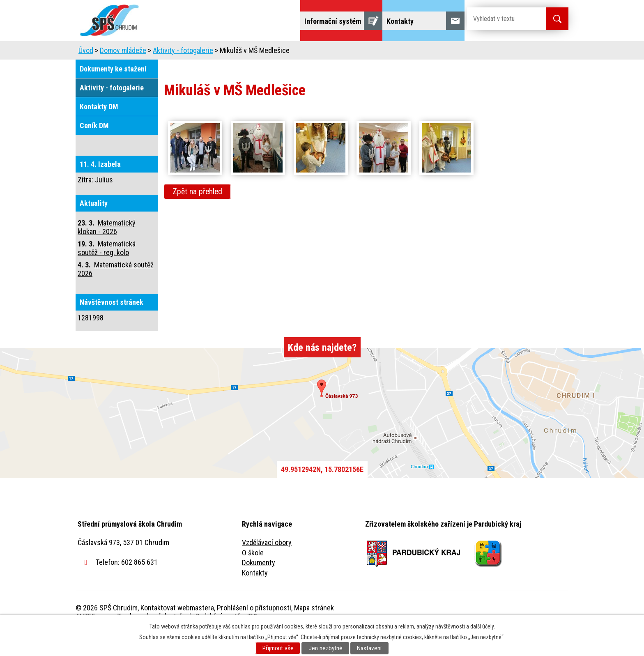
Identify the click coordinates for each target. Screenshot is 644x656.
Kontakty (255, 596)
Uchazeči (212, 52)
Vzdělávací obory (267, 565)
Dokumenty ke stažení (113, 92)
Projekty (457, 52)
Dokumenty (259, 586)
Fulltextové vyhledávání (523, 52)
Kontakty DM (99, 130)
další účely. (483, 626)
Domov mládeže (267, 52)
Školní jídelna (329, 52)
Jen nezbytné (325, 648)
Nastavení (369, 648)
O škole (253, 576)
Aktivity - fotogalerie (183, 73)
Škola (172, 52)
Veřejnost (413, 52)
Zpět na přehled (197, 215)
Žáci (374, 52)
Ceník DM (94, 148)
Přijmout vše (278, 648)
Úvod (139, 52)
